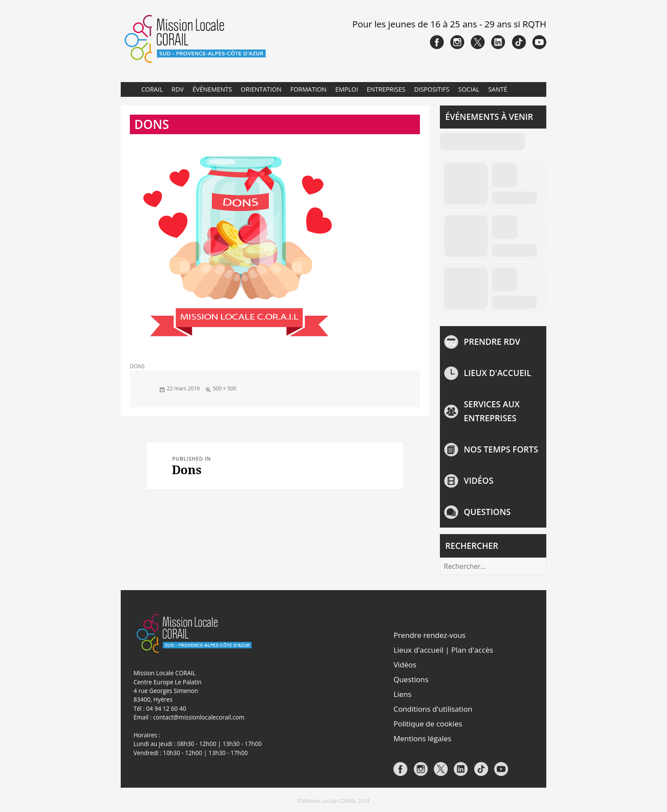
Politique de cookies (428, 724)
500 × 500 (225, 388)
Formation (308, 89)
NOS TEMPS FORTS (501, 449)
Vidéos (479, 480)
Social (469, 89)
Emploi (347, 89)
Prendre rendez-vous (429, 635)
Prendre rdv (492, 342)
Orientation (261, 89)
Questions (487, 512)
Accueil (128, 89)
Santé (498, 89)
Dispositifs (432, 89)
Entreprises (386, 89)
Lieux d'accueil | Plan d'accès (443, 650)
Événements (212, 89)
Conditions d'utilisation (433, 709)
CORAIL (152, 89)
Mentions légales (422, 738)
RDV (178, 89)
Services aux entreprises (492, 411)
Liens (402, 694)
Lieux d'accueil (497, 373)
